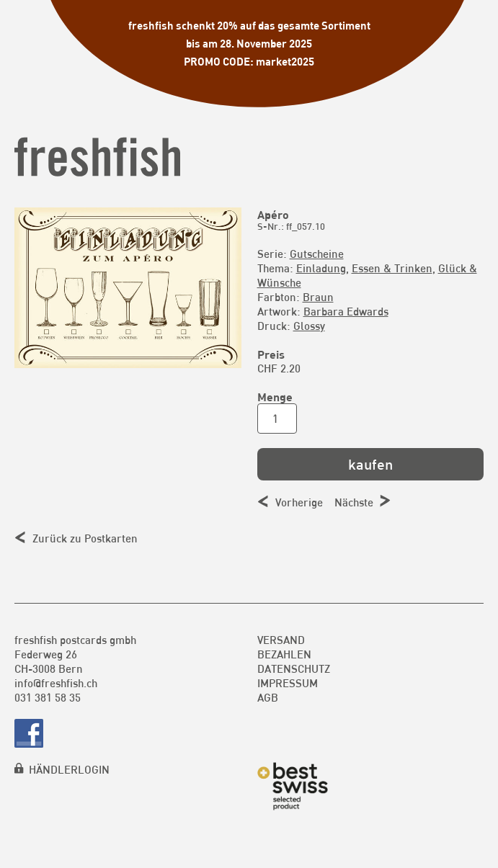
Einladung (321, 268)
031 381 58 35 (48, 697)
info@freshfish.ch (56, 683)
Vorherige (299, 502)
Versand (281, 640)
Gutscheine (317, 254)
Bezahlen (284, 654)
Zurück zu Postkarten (85, 538)
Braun (318, 297)
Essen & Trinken (392, 268)
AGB (268, 697)
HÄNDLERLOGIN (69, 769)
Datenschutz (294, 668)
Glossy (309, 326)
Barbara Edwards (346, 311)
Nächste (354, 502)
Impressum (288, 683)
